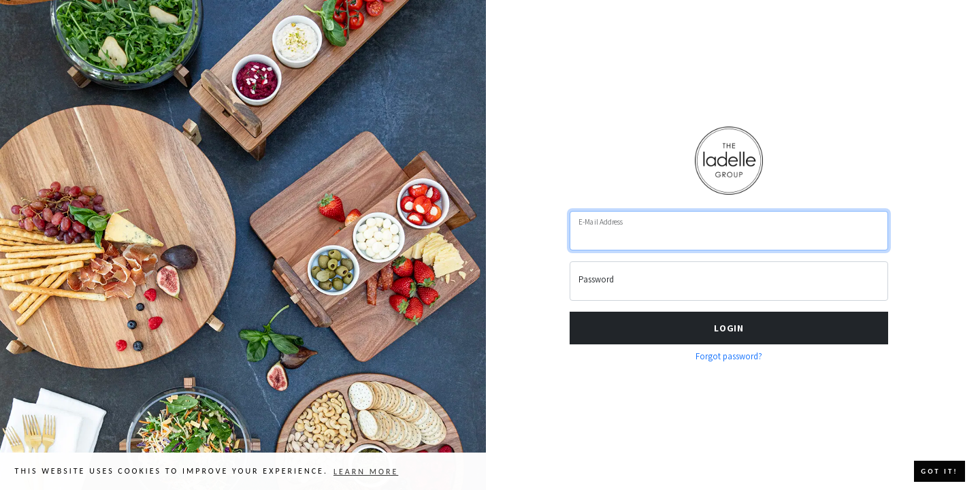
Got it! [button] (939, 471)
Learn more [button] (366, 472)
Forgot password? (729, 356)
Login (729, 328)
